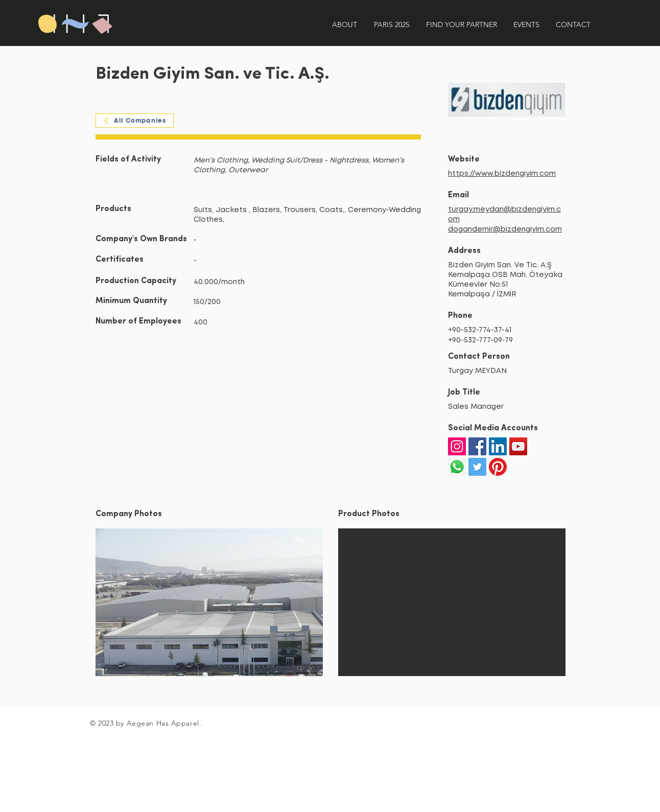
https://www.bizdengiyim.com (502, 174)
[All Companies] (135, 121)
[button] (209, 602)
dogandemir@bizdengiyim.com (505, 229)
